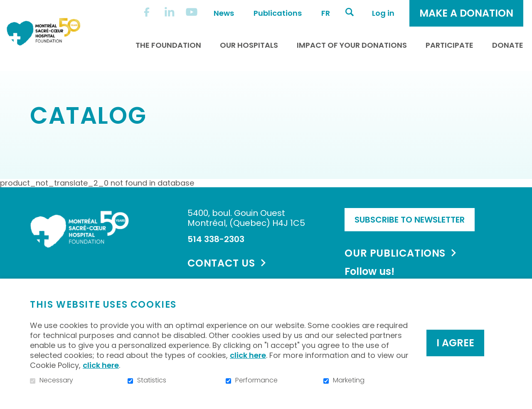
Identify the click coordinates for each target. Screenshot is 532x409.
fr (326, 13)
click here (248, 355)
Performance (256, 380)
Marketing (349, 380)
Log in (383, 13)
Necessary (56, 380)
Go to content (6, 6)
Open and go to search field (350, 12)
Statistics (152, 380)
